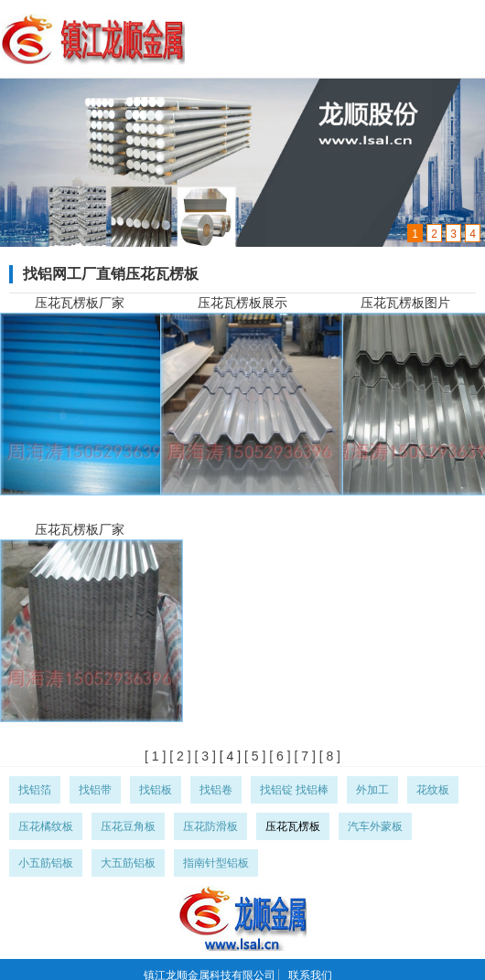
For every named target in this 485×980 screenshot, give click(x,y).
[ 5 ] (253, 756)
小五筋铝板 (46, 863)
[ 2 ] (178, 756)
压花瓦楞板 (293, 826)
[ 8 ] (328, 756)
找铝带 (95, 790)
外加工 (372, 790)
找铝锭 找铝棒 (294, 790)
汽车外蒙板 (375, 826)
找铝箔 (35, 790)
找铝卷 (216, 790)
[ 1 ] (155, 756)
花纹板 (433, 790)
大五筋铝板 (128, 863)
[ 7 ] (303, 756)
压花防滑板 (210, 826)
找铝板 (156, 790)
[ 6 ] (278, 756)
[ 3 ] (204, 756)
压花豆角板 (128, 826)
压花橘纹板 (46, 826)
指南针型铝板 (216, 863)
